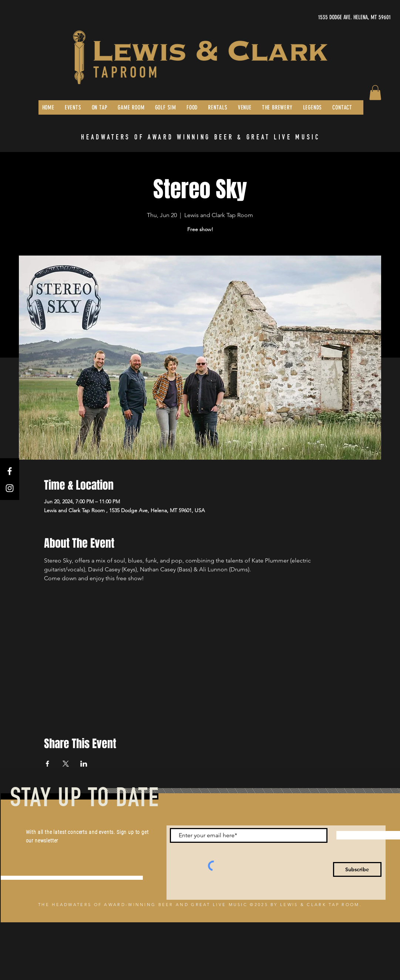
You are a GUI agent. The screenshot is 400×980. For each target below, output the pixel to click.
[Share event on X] (66, 764)
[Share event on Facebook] (48, 764)
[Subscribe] (357, 869)
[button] (375, 93)
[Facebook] (10, 471)
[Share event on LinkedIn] (84, 764)
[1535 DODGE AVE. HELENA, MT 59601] (321, 17)
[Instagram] (10, 488)
